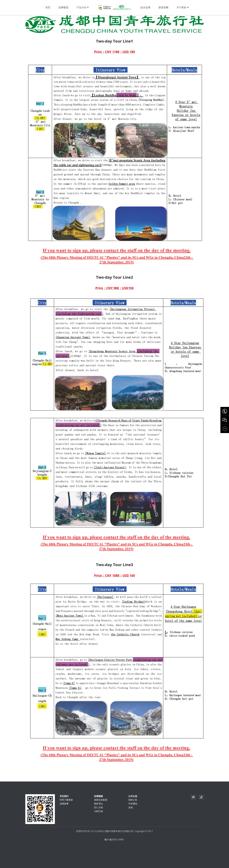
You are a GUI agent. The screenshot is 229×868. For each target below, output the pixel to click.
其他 (131, 809)
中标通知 (133, 805)
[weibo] (193, 797)
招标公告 (133, 801)
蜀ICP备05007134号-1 (114, 841)
